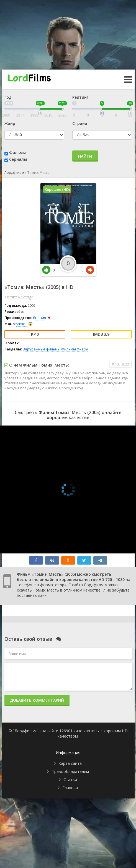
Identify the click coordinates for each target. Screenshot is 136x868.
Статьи (70, 779)
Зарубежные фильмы (42, 349)
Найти (85, 156)
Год (8, 97)
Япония (39, 318)
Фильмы (17, 153)
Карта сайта (70, 763)
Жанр (10, 123)
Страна (80, 123)
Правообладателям (70, 771)
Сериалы (18, 159)
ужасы (22, 324)
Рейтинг (80, 97)
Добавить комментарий (37, 700)
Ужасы (82, 349)
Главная (70, 787)
